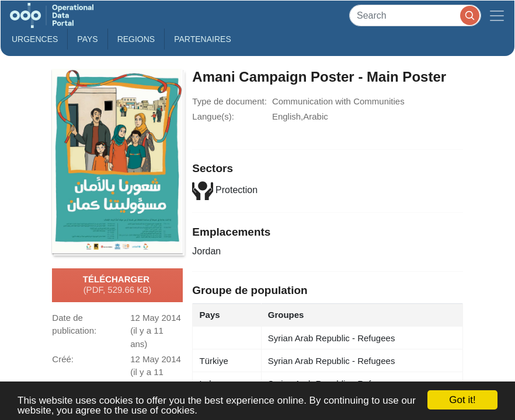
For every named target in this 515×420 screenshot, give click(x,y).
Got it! (462, 400)
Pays (87, 39)
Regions (136, 39)
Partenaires (203, 39)
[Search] (415, 15)
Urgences (35, 39)
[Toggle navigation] (497, 15)
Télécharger (117, 285)
